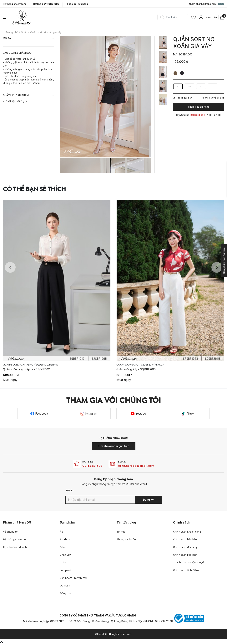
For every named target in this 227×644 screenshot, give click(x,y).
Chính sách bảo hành (186, 539)
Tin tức (121, 532)
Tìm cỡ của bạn (183, 98)
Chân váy (65, 555)
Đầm (63, 547)
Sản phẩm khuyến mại (73, 578)
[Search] (174, 17)
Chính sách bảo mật (185, 555)
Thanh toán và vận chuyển (189, 562)
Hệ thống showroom (14, 4)
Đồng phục (66, 593)
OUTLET (65, 586)
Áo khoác (65, 539)
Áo (61, 532)
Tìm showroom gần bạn (114, 446)
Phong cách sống (127, 539)
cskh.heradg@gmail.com (136, 466)
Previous (10, 267)
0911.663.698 (93, 466)
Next (217, 267)
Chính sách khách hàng (187, 532)
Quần (63, 562)
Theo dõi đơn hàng (77, 4)
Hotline (46, 4)
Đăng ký (148, 500)
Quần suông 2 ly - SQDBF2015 (136, 369)
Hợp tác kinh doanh (15, 547)
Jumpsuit (66, 570)
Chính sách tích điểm (186, 570)
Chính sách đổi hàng (185, 547)
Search (162, 17)
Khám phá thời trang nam (206, 4)
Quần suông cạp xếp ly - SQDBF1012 (27, 369)
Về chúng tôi (11, 532)
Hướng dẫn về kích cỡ (213, 98)
